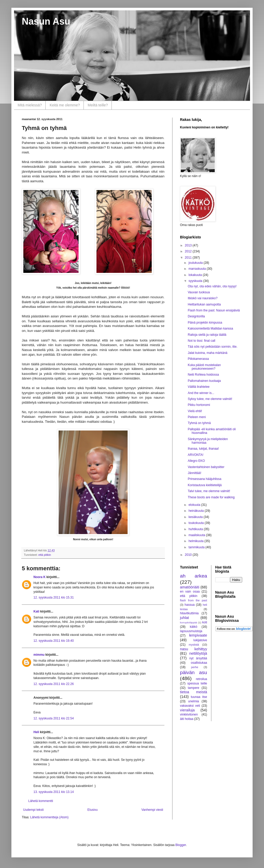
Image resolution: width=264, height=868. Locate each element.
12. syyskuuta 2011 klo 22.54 (54, 718)
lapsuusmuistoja (191, 631)
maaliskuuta (197, 535)
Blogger (181, 845)
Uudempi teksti (33, 810)
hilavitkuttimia (189, 613)
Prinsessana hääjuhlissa (204, 479)
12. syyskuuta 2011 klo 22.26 (54, 684)
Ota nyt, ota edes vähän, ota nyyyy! (212, 286)
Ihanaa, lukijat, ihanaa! (203, 449)
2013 (189, 245)
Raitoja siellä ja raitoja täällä (207, 335)
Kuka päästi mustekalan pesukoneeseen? (204, 367)
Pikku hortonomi (199, 405)
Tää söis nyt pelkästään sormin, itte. (213, 347)
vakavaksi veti (190, 706)
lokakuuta (196, 275)
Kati (36, 611)
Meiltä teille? (98, 105)
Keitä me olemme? (65, 105)
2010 (189, 555)
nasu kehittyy (194, 649)
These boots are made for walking (211, 497)
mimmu (39, 655)
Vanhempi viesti (152, 810)
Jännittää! (194, 473)
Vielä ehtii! (195, 411)
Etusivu (92, 810)
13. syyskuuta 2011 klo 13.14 (54, 792)
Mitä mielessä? (30, 105)
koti (205, 622)
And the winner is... (201, 393)
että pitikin (45, 555)
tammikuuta (197, 547)
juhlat (184, 618)
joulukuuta (196, 263)
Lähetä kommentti (41, 801)
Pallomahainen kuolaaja (204, 381)
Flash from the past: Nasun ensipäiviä (214, 310)
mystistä (194, 645)
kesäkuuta (196, 517)
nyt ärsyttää (198, 658)
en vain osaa (190, 592)
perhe (195, 667)
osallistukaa (199, 663)
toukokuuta (197, 523)
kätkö (194, 627)
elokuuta (195, 505)
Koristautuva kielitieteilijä (205, 485)
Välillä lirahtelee (199, 387)
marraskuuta (198, 269)
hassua (190, 605)
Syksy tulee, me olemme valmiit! (210, 399)
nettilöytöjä (198, 653)
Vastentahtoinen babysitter (206, 467)
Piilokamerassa (198, 359)
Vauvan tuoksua (199, 292)
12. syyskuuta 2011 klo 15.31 (54, 597)
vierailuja (187, 710)
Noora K (40, 577)
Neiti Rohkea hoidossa (203, 375)
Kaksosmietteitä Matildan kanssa (210, 329)
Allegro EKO (196, 461)
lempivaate (198, 635)
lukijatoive (200, 640)
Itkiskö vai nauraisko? (203, 298)
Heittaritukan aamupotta (204, 304)
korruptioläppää (189, 622)
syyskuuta (196, 281)
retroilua (201, 679)
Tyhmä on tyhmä (199, 423)
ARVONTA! (196, 455)
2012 (189, 251)
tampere (193, 688)
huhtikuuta (196, 529)
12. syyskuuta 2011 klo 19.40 (54, 641)
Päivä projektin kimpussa (205, 323)
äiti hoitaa (187, 719)
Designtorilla (196, 316)
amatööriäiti (190, 587)
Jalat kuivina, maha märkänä (208, 353)
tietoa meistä (194, 692)
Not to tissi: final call (202, 341)
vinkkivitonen (189, 714)
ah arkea (194, 576)
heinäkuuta (197, 511)
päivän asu (194, 672)
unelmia (193, 701)
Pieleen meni (197, 417)
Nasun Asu (46, 21)
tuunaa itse (199, 697)
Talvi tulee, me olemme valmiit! (209, 491)
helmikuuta (196, 541)
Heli (36, 732)
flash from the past (194, 600)
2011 (189, 258)
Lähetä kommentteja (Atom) (49, 817)
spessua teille (197, 683)
